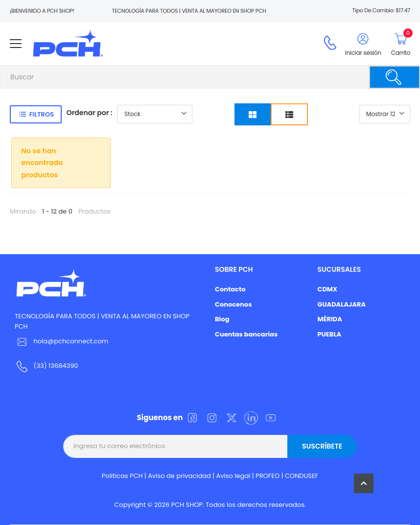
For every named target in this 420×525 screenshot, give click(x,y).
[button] (364, 483)
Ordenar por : (90, 113)
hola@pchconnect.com (71, 341)
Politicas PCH (122, 476)
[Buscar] (395, 77)
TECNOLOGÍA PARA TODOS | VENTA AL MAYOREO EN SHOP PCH (102, 321)
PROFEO (268, 476)
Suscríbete (322, 446)
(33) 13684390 (56, 366)
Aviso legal (233, 476)
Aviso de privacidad (179, 476)
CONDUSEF (302, 476)
